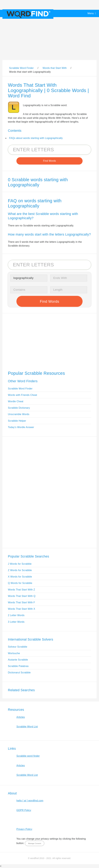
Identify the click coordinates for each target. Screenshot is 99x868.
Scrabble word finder (28, 756)
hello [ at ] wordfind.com (30, 801)
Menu (91, 13)
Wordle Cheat (16, 401)
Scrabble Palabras (18, 666)
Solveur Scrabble (18, 647)
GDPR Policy (24, 810)
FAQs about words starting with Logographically (36, 138)
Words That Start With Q (22, 596)
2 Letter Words (16, 615)
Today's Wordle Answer (21, 427)
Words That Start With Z (21, 590)
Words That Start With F (21, 602)
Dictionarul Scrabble (19, 673)
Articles (21, 717)
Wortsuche (14, 653)
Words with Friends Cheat (22, 395)
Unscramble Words (19, 414)
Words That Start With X (22, 609)
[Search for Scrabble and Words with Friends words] (49, 150)
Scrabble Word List (27, 727)
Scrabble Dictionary (19, 408)
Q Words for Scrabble (20, 583)
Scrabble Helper (17, 421)
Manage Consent (35, 843)
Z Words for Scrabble (20, 570)
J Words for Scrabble (20, 564)
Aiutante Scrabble (18, 660)
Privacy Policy (24, 829)
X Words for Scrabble (20, 577)
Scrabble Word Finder (20, 389)
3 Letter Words (16, 622)
